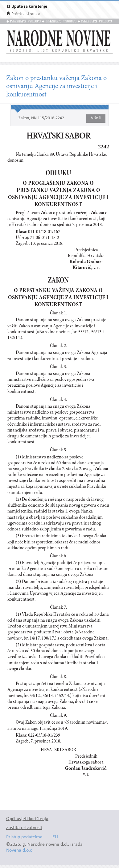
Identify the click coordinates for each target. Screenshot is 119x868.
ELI (55, 837)
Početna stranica (26, 14)
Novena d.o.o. (20, 851)
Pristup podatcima (24, 837)
